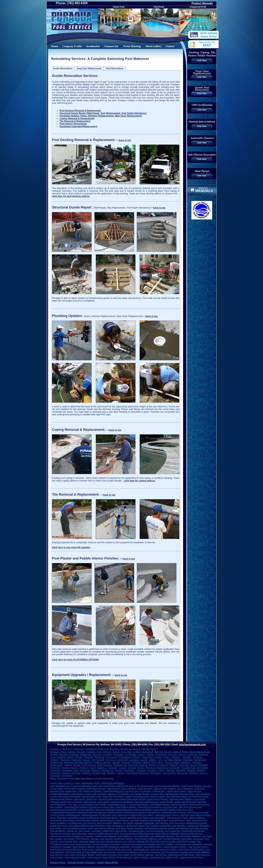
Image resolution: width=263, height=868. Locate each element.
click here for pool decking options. (71, 196)
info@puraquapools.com (192, 745)
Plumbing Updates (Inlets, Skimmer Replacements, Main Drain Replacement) (101, 116)
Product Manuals (202, 3)
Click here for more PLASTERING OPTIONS (75, 660)
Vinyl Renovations (115, 68)
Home (54, 43)
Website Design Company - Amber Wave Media (93, 863)
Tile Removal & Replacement (75, 121)
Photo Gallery (154, 43)
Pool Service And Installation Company (73, 43)
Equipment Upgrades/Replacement (78, 126)
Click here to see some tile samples (71, 547)
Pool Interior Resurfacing (73, 124)
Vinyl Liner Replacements (89, 68)
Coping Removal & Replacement (77, 119)
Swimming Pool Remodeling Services (93, 43)
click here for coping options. (140, 481)
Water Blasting (132, 43)
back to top (125, 140)
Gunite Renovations (63, 68)
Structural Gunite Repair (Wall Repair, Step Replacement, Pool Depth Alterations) (103, 113)
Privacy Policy (58, 863)
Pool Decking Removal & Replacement (80, 111)
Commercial (111, 43)
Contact (174, 43)
